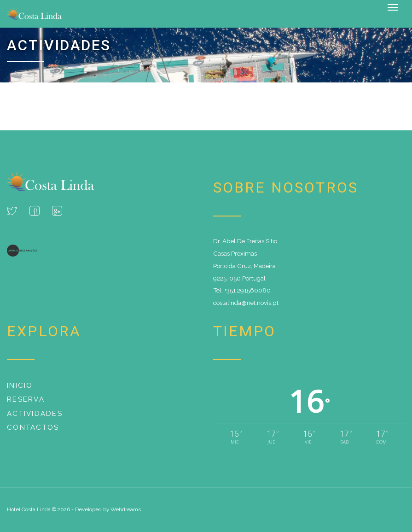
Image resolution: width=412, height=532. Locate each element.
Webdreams (126, 509)
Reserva (26, 399)
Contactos (33, 427)
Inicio (20, 386)
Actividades (35, 414)
